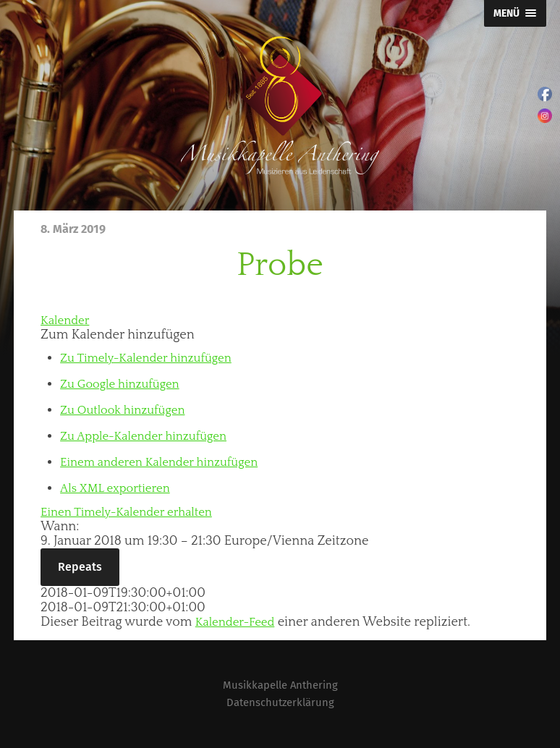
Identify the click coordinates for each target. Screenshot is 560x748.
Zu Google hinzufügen (125, 384)
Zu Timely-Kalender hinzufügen (154, 358)
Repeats (80, 567)
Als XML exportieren (120, 488)
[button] (118, 335)
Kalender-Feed (239, 622)
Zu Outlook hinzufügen (128, 410)
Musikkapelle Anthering (280, 685)
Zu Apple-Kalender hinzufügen (151, 436)
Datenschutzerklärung (280, 702)
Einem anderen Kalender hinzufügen (168, 462)
